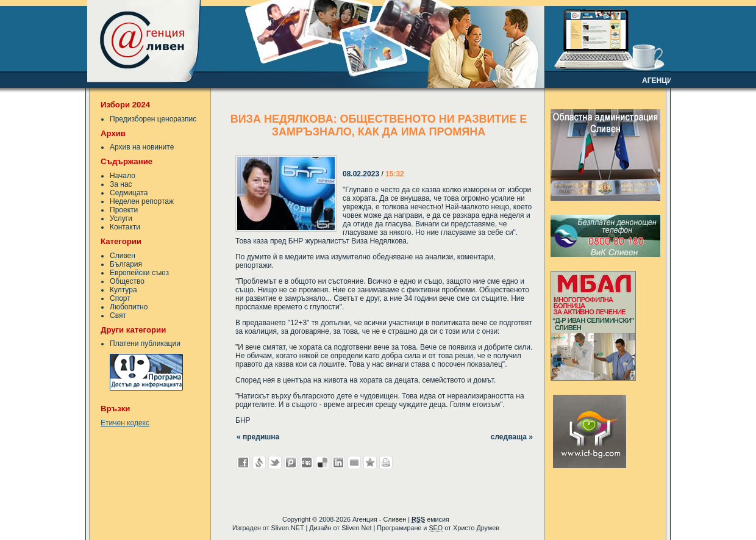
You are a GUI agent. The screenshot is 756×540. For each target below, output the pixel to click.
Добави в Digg (307, 463)
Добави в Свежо (259, 463)
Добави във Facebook (243, 463)
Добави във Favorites (370, 463)
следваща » (512, 437)
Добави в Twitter (275, 463)
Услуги (121, 218)
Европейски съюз (139, 273)
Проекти (124, 210)
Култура (123, 290)
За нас (121, 184)
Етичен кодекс (125, 423)
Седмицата (129, 193)
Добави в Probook (291, 463)
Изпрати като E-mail (354, 463)
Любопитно (129, 307)
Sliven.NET (288, 528)
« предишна (258, 437)
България (126, 264)
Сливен (123, 256)
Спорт (120, 298)
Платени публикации (145, 344)
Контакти (125, 227)
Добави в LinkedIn (338, 463)
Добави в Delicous (323, 463)
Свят (118, 315)
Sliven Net (356, 528)
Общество (127, 281)
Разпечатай (386, 463)
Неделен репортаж (142, 201)
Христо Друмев (476, 528)
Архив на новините (142, 147)
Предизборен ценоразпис (153, 119)
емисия (430, 519)
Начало (123, 176)
